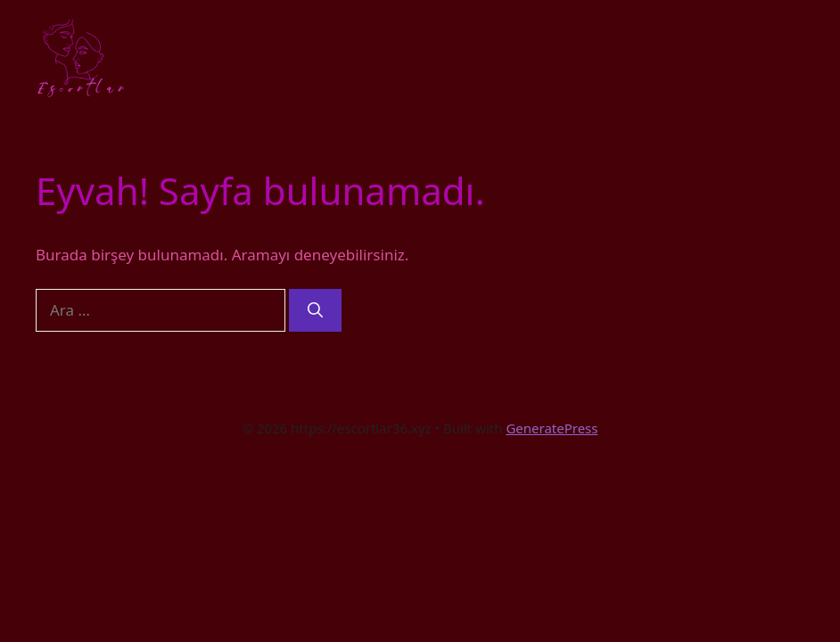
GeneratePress (552, 428)
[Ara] (315, 310)
